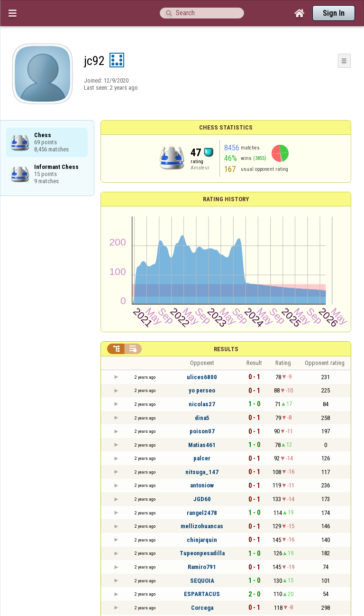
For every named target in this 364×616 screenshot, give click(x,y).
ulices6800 (202, 377)
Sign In (334, 13)
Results (226, 349)
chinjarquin (202, 540)
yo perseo (202, 390)
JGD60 (202, 499)
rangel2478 (202, 513)
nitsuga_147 (202, 472)
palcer (202, 458)
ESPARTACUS (202, 594)
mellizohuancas (202, 526)
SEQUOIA (202, 581)
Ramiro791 (202, 567)
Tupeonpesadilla (202, 553)
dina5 (202, 418)
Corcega (202, 608)
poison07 (202, 431)
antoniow (202, 485)
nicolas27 (202, 404)
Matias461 (202, 445)
